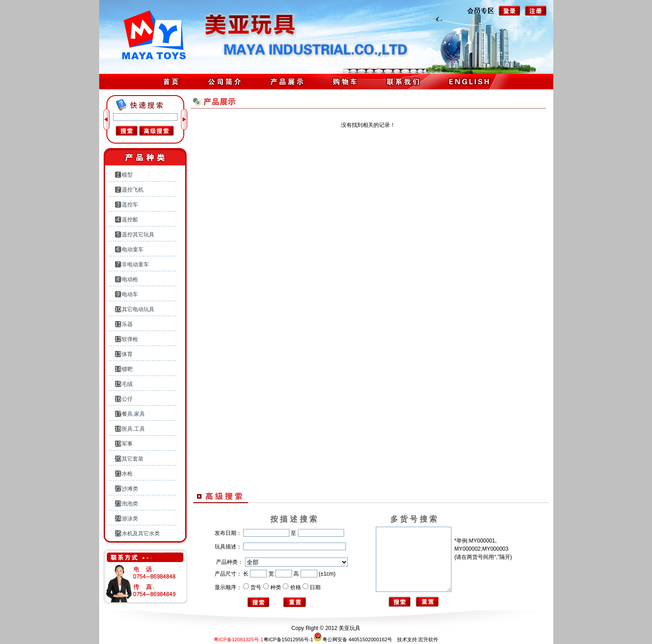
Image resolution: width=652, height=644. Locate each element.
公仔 (127, 399)
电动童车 (133, 250)
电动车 (130, 294)
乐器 (127, 324)
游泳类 (130, 519)
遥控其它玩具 (138, 235)
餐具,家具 (133, 414)
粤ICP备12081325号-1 (239, 639)
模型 (127, 175)
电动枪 (130, 279)
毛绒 (127, 384)
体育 (127, 354)
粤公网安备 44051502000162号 (353, 639)
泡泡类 (130, 504)
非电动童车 (135, 264)
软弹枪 (130, 339)
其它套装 (133, 459)
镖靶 (127, 369)
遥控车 (130, 205)
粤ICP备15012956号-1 (288, 639)
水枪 (127, 474)
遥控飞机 (133, 190)
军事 (127, 444)
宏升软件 (428, 639)
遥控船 (130, 220)
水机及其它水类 (141, 533)
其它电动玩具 (138, 309)
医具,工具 (133, 429)
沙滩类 (130, 489)
